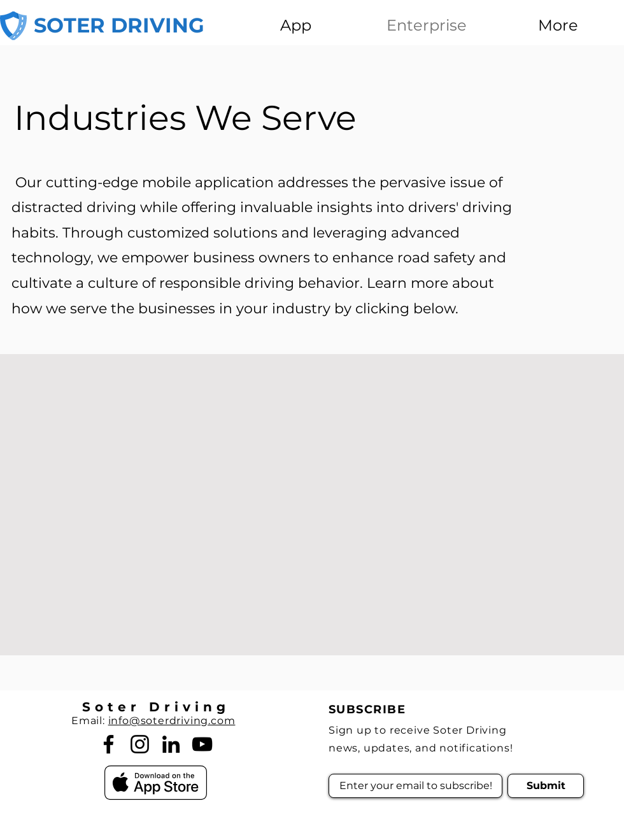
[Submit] (546, 786)
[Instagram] (140, 744)
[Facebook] (109, 744)
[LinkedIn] (171, 744)
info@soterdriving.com (172, 721)
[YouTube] (202, 744)
